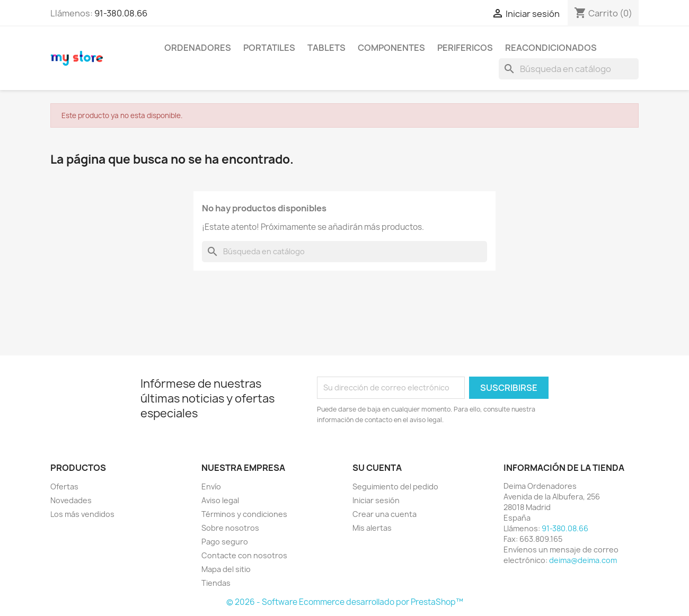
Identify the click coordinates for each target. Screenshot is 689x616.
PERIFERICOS (465, 48)
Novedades (71, 500)
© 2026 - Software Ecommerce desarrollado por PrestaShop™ (345, 602)
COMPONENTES (391, 48)
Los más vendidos (82, 514)
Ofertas (64, 486)
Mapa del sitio (226, 569)
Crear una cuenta (385, 514)
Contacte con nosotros (244, 555)
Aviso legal (220, 500)
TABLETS (326, 48)
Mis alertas (372, 528)
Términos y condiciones (244, 514)
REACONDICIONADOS (551, 48)
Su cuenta (377, 468)
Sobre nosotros (230, 528)
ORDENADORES (198, 48)
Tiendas (216, 583)
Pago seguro (225, 542)
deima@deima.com (583, 560)
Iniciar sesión (376, 500)
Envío (211, 486)
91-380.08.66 (121, 13)
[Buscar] (569, 69)
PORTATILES (269, 48)
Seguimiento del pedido (395, 486)
